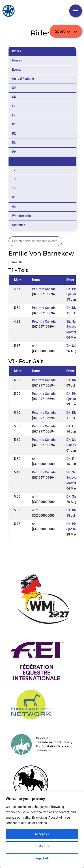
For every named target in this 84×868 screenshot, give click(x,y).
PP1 (15, 152)
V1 (14, 198)
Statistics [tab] (19, 225)
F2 (14, 115)
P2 (14, 133)
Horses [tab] (17, 60)
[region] (42, 830)
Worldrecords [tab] (22, 216)
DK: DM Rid (74, 308)
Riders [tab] (17, 51)
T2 (14, 170)
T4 (14, 188)
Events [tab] (17, 70)
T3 (14, 179)
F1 (14, 106)
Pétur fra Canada (44, 289)
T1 (14, 161)
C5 (14, 97)
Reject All (42, 858)
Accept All (42, 834)
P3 (14, 143)
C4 (14, 88)
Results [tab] (18, 262)
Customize (42, 846)
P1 (14, 124)
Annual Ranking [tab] (23, 79)
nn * (35, 346)
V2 (14, 207)
